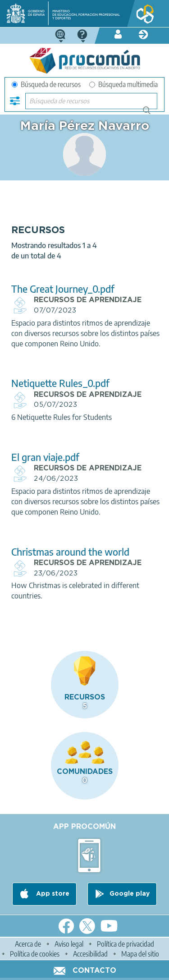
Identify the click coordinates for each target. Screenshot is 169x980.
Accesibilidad (90, 954)
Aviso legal (69, 944)
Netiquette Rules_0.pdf (60, 383)
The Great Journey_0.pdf (63, 289)
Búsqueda (152, 114)
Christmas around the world (70, 552)
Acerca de (28, 944)
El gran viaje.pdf (45, 457)
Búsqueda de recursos (46, 84)
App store (52, 894)
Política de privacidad (126, 944)
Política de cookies (35, 954)
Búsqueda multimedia (123, 84)
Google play (130, 894)
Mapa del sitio (140, 954)
